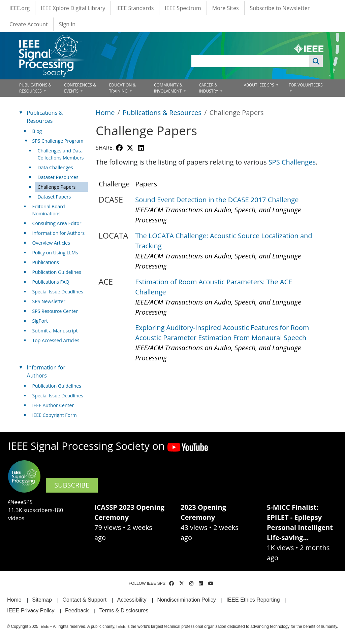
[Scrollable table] (210, 275)
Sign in (67, 24)
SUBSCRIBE (72, 485)
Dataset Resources (58, 177)
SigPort (40, 321)
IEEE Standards (135, 8)
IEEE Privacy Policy (31, 611)
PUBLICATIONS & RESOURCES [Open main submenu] (35, 88)
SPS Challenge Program (58, 141)
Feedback (77, 611)
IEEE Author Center (53, 405)
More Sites (226, 8)
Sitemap (42, 600)
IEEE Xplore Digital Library (73, 8)
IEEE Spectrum (183, 8)
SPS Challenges (292, 162)
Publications (46, 262)
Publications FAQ (51, 282)
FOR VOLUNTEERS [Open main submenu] (306, 85)
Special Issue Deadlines (58, 292)
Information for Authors (59, 233)
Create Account (29, 24)
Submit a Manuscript (55, 331)
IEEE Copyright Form (55, 415)
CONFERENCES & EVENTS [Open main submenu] (80, 88)
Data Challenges (55, 167)
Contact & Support (84, 600)
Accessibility (132, 600)
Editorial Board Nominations (49, 210)
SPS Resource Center (55, 311)
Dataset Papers (54, 197)
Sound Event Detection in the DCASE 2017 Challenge (217, 200)
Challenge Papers (57, 187)
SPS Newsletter (49, 301)
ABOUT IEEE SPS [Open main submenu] (260, 85)
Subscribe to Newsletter (280, 8)
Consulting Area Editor (57, 223)
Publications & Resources (162, 113)
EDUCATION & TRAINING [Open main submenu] (122, 88)
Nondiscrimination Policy (186, 600)
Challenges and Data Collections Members (61, 154)
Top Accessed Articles (56, 340)
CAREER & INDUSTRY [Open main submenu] (209, 88)
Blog (37, 131)
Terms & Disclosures (124, 611)
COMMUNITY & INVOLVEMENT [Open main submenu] (168, 88)
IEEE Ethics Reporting (253, 600)
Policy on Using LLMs (55, 253)
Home (105, 113)
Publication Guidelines (57, 272)
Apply (316, 61)
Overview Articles (51, 243)
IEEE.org (20, 8)
